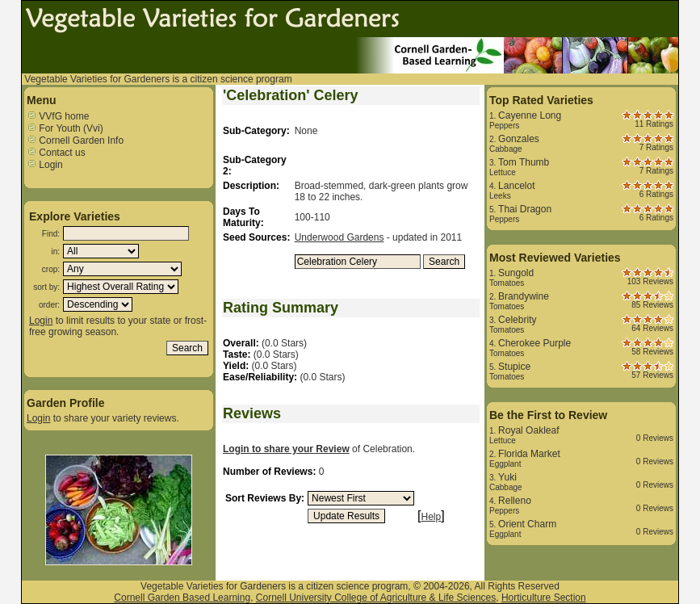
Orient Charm (527, 524)
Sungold (516, 273)
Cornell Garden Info (75, 141)
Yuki (507, 477)
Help (432, 517)
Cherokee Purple (534, 343)
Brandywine (524, 296)
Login (45, 165)
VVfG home (58, 116)
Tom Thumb (524, 162)
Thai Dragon (525, 209)
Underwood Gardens (340, 237)
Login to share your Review (286, 449)
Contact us (56, 153)
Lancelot (516, 186)
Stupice (514, 367)
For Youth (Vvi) (65, 128)
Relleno (515, 501)
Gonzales (519, 139)
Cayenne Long (530, 115)
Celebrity (517, 320)
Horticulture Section (544, 598)
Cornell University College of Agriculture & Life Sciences (376, 598)
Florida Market (529, 454)
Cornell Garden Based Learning (182, 598)
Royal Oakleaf (528, 430)
